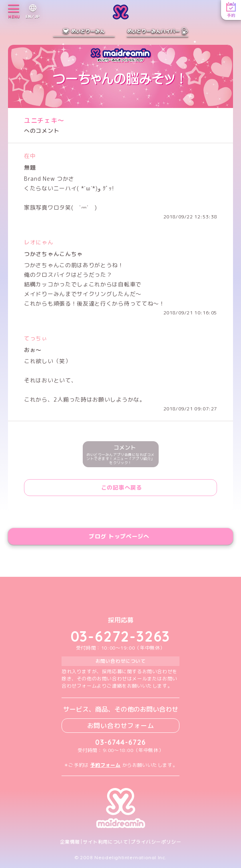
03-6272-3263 (121, 636)
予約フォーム (106, 765)
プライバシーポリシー (156, 842)
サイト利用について (105, 842)
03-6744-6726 (120, 742)
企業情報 (70, 842)
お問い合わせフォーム (121, 726)
